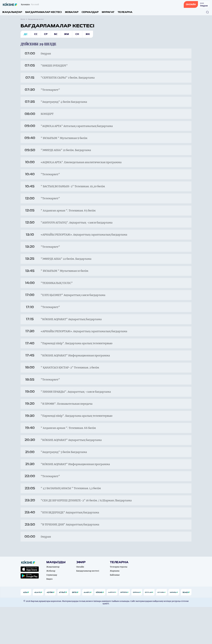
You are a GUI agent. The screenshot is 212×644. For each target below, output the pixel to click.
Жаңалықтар (12, 12)
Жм (66, 34)
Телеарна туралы (119, 604)
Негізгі (23, 19)
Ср (46, 34)
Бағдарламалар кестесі (43, 12)
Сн (77, 34)
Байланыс (115, 612)
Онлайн (80, 604)
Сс (36, 34)
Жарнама (115, 608)
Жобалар (72, 12)
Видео (49, 616)
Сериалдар (90, 12)
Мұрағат (108, 12)
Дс (26, 34)
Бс (56, 34)
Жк (88, 34)
